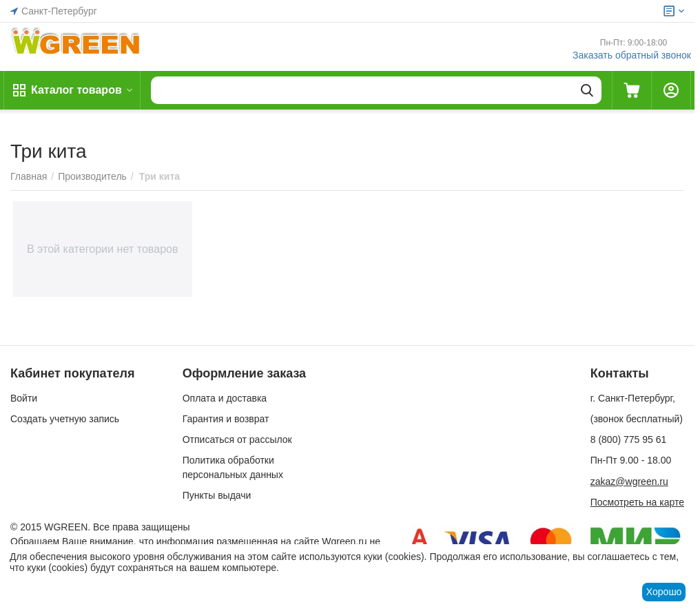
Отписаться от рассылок (237, 439)
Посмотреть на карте (637, 502)
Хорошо (664, 592)
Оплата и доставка (225, 398)
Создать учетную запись (65, 419)
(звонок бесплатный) (637, 419)
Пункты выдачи (217, 495)
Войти (24, 398)
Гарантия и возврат (226, 419)
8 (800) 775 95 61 (629, 439)
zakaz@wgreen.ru (629, 481)
